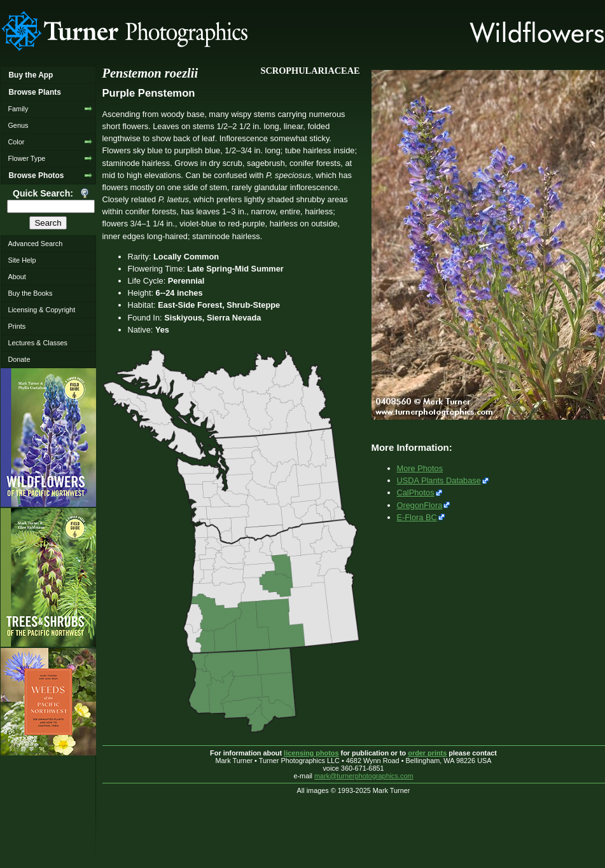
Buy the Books (30, 293)
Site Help (22, 260)
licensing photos (311, 753)
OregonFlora (420, 505)
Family (18, 109)
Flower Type (26, 158)
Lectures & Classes (38, 343)
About (17, 277)
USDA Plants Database (439, 480)
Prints (17, 326)
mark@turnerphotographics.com (364, 776)
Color (16, 142)
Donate (19, 359)
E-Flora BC (417, 517)
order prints (427, 753)
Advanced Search (35, 244)
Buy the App (31, 75)
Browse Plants (34, 92)
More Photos (420, 468)
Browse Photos (36, 176)
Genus (18, 125)
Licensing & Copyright (41, 310)
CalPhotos (416, 493)
